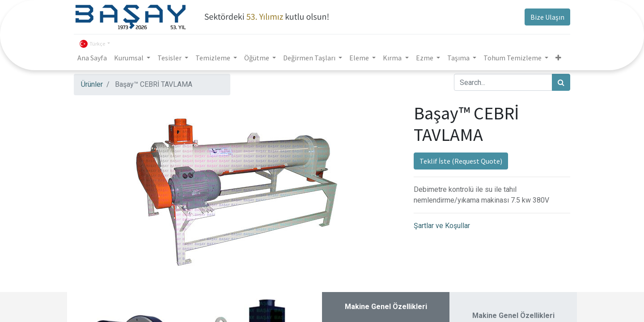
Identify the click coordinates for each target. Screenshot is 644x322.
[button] (558, 58)
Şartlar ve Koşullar (442, 226)
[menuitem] (92, 58)
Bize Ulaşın (547, 17)
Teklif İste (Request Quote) (461, 161)
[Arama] (561, 82)
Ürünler (92, 84)
